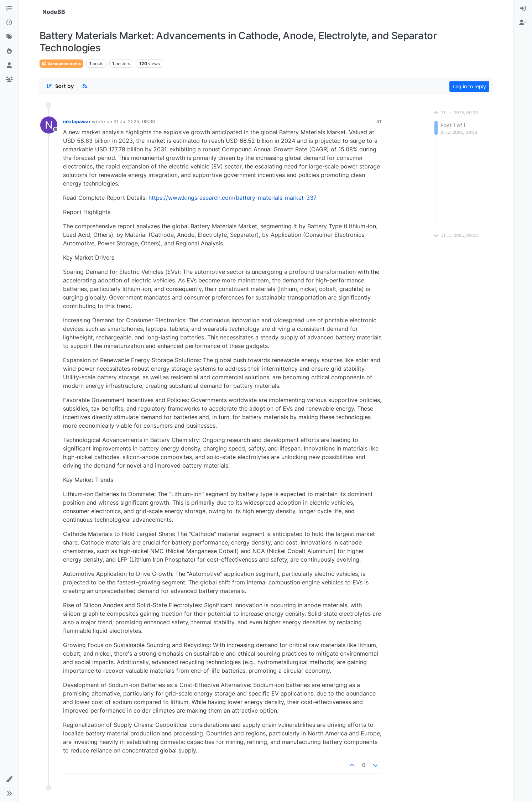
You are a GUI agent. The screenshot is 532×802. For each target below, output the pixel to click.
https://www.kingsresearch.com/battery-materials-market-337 (233, 198)
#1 (379, 121)
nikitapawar (77, 121)
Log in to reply (469, 86)
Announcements (61, 64)
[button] (9, 779)
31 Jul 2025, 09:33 (134, 121)
